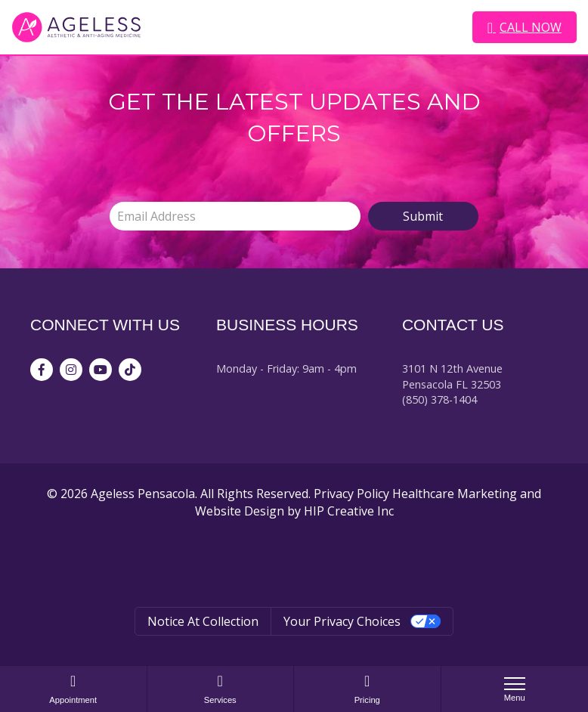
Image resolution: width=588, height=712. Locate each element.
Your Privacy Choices (342, 621)
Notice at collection (203, 621)
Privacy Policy (351, 494)
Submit (423, 216)
